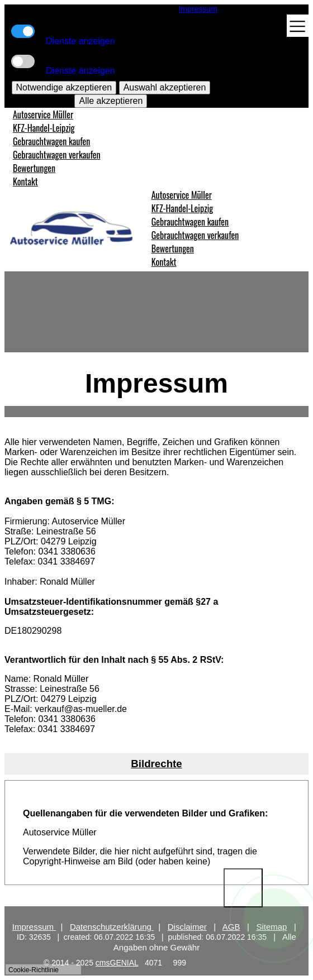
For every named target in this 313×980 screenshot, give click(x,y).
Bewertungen (34, 168)
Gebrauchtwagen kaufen (51, 141)
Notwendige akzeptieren (64, 87)
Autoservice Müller (43, 114)
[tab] (156, 764)
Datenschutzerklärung (112, 927)
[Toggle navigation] (298, 27)
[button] (156, 764)
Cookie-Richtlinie (34, 970)
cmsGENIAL (117, 963)
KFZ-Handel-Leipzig (44, 128)
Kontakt (25, 181)
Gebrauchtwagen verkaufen (56, 155)
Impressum (198, 9)
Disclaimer (187, 927)
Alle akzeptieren (111, 101)
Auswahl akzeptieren (165, 87)
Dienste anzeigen (80, 41)
